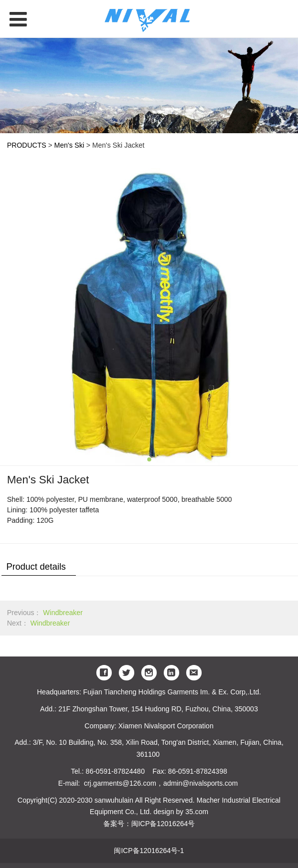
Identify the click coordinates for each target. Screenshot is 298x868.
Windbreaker (63, 613)
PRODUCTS (27, 145)
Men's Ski (70, 145)
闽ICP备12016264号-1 (149, 851)
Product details (36, 567)
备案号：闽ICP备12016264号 (149, 824)
